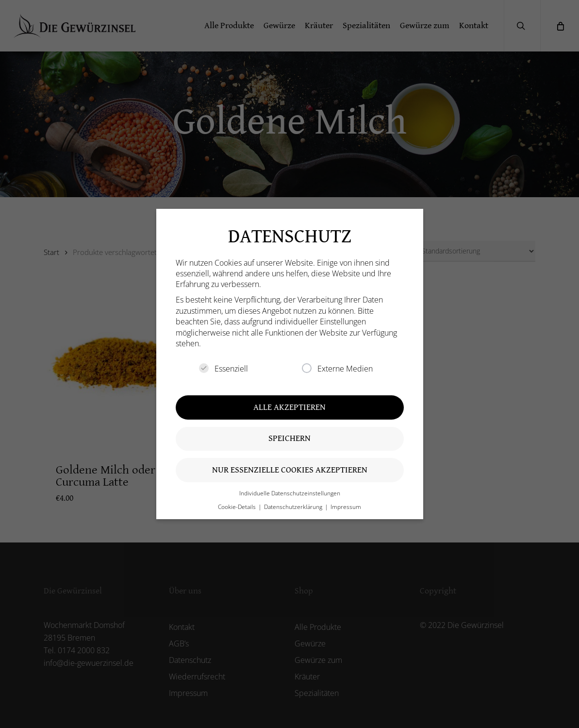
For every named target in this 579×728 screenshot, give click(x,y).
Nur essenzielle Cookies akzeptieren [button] (290, 470)
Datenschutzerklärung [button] (294, 507)
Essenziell (223, 369)
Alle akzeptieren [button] (289, 407)
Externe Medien (337, 369)
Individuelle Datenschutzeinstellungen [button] (290, 493)
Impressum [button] (346, 507)
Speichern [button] (289, 438)
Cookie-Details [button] (238, 507)
